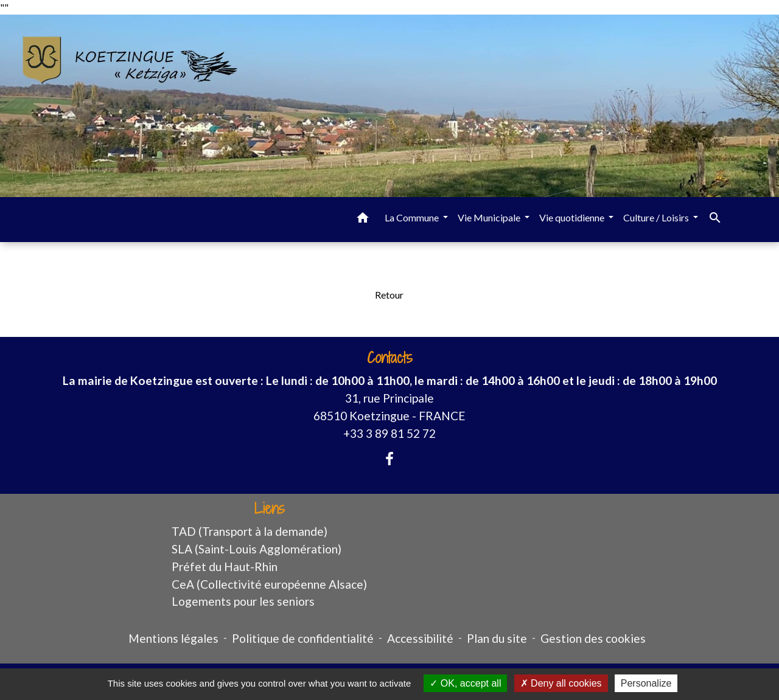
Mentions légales (173, 638)
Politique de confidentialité (303, 638)
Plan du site (497, 638)
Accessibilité (420, 638)
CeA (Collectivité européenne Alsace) (269, 584)
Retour (389, 295)
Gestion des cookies (593, 638)
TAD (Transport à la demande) (250, 531)
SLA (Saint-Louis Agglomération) (257, 549)
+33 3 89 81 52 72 (389, 433)
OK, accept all (465, 683)
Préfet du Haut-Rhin (225, 567)
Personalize (646, 683)
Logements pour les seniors (243, 601)
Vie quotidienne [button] (573, 217)
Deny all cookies (561, 683)
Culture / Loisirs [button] (657, 217)
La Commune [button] (413, 217)
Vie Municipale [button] (490, 217)
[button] (363, 220)
